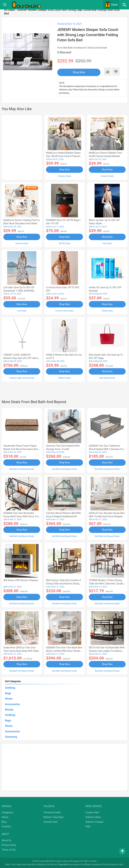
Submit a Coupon (94, 821)
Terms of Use (9, 849)
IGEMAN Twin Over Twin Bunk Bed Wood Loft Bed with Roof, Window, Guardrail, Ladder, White (64, 651)
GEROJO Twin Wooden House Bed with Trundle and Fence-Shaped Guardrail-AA (107, 516)
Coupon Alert (92, 812)
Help (88, 826)
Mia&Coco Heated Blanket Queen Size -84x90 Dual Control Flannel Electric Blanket (63, 156)
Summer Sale (50, 821)
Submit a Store (93, 817)
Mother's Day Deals (53, 817)
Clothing (10, 688)
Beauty (9, 709)
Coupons (6, 826)
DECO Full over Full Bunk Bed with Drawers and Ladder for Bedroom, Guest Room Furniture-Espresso (107, 651)
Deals (111, 5)
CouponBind (63, 864)
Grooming (11, 737)
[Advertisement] (22, 147)
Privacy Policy (9, 845)
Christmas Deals (52, 812)
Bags (8, 693)
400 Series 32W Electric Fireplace (21, 580)
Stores (5, 817)
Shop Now (78, 72)
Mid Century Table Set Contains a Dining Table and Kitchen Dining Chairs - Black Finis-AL (63, 583)
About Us (6, 840)
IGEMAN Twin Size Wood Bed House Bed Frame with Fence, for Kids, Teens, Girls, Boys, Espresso (21, 516)
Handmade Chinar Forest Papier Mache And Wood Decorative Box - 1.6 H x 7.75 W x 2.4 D (21, 449)
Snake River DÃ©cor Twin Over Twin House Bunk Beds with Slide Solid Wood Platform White (21, 651)
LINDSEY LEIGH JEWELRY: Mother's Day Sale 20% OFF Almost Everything (22, 358)
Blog (4, 821)
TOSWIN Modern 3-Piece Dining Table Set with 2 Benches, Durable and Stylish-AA (107, 583)
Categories (7, 812)
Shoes (9, 699)
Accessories (12, 704)
